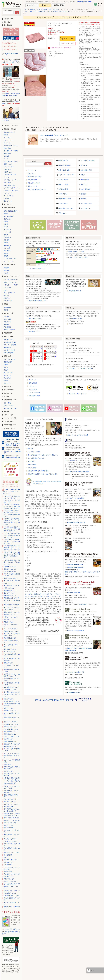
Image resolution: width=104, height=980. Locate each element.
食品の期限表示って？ (11, 741)
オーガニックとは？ (10, 881)
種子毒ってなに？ (9, 615)
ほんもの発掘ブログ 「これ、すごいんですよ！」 (43, 455)
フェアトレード (85, 208)
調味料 (6, 135)
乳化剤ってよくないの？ (11, 852)
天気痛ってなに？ (9, 622)
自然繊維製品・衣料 (65, 199)
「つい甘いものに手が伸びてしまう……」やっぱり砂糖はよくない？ (12, 541)
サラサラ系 (7, 251)
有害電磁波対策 (63, 189)
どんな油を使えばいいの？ (12, 884)
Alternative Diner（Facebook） (76, 567)
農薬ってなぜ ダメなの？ (12, 818)
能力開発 (83, 194)
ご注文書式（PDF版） (87, 369)
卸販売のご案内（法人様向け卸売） (39, 471)
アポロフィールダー (44, 596)
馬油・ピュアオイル (10, 282)
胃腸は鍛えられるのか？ (11, 598)
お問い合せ (88, 2)
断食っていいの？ (9, 593)
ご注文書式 (72, 369)
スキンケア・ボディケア (66, 175)
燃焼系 (6, 224)
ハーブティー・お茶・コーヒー (12, 175)
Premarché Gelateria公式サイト (76, 522)
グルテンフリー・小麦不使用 (12, 191)
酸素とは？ (7, 857)
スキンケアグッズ (9, 293)
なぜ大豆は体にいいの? (11, 729)
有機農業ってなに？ (10, 596)
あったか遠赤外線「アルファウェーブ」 (49, 9)
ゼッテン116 (49, 598)
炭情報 (6, 310)
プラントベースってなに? (12, 753)
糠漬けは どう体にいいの (12, 820)
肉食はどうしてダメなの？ (12, 874)
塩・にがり (7, 138)
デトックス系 (8, 373)
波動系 (6, 365)
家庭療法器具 (8, 362)
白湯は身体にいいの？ (11, 690)
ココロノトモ (63, 194)
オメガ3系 (7, 248)
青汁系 (6, 214)
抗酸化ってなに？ (9, 708)
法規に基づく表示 (34, 396)
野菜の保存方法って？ (11, 860)
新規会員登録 (33, 383)
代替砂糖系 (7, 237)
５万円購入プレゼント (11, 50)
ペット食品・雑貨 (86, 203)
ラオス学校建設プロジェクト (37, 458)
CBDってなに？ (9, 583)
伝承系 (6, 227)
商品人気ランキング (34, 183)
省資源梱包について (75, 291)
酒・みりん (84, 165)
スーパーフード (9, 196)
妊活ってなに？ (9, 619)
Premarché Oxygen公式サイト (76, 672)
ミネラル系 (7, 230)
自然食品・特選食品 (65, 165)
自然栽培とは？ (9, 876)
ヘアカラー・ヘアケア (11, 285)
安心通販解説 (8, 25)
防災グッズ (7, 322)
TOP (92, 970)
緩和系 (6, 381)
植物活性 (7, 324)
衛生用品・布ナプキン (11, 408)
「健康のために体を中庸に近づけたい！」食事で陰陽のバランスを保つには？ (12, 506)
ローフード (7, 198)
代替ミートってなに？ (11, 617)
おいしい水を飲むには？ (11, 737)
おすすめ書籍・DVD (10, 425)
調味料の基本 (8, 872)
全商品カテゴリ (63, 161)
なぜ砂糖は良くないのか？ (12, 896)
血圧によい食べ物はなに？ (12, 744)
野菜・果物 (7, 183)
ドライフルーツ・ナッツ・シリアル (12, 180)
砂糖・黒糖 (7, 148)
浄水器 (6, 273)
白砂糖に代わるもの (10, 841)
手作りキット (8, 201)
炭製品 (83, 175)
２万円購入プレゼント (11, 46)
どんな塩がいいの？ (10, 893)
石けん (6, 290)
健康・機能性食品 (64, 170)
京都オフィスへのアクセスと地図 (78, 435)
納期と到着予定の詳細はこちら (37, 301)
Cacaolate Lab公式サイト (74, 593)
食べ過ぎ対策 (8, 855)
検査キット (7, 383)
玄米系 (6, 222)
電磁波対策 (7, 348)
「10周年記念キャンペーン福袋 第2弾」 (12, 451)
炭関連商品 (7, 307)
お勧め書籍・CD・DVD (66, 208)
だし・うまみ (8, 140)
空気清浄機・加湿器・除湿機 (12, 342)
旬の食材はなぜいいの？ (11, 724)
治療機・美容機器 (9, 350)
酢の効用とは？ (9, 739)
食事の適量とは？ (9, 764)
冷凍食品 (7, 156)
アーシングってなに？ (11, 629)
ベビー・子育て (63, 203)
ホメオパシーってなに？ (11, 586)
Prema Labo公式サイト (74, 692)
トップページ (32, 170)
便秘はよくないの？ (10, 569)
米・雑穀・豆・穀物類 (11, 151)
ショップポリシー (34, 393)
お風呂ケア (7, 298)
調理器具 (7, 268)
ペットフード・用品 (10, 418)
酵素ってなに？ (9, 699)
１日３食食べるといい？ (11, 687)
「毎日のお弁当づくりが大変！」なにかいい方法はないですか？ (12, 562)
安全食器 (7, 271)
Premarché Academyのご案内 (76, 631)
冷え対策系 (42, 11)
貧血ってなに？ (9, 610)
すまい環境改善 (85, 189)
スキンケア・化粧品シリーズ (12, 280)
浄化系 (6, 370)
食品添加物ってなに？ (11, 732)
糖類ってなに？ (9, 663)
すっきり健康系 (9, 216)
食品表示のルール (9, 828)
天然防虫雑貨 (85, 180)
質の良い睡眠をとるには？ (12, 701)
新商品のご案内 (33, 180)
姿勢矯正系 (7, 375)
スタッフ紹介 (32, 468)
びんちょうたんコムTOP (43, 700)
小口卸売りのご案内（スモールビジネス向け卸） (43, 474)
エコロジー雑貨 (63, 180)
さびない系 (7, 219)
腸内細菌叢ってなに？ (11, 591)
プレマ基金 (31, 461)
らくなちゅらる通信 (34, 452)
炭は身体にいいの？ (10, 649)
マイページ (32, 380)
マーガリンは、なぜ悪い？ (12, 891)
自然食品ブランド (9, 132)
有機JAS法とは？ (9, 879)
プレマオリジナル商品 (88, 161)
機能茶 (6, 256)
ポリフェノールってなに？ (12, 607)
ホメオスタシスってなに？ (12, 581)
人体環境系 (7, 327)
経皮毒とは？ (8, 865)
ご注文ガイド (33, 386)
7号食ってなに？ (9, 588)
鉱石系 (6, 367)
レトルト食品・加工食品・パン (12, 161)
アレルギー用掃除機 (10, 345)
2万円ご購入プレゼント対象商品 (61, 48)
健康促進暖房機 (9, 353)
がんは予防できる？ (10, 571)
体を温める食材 (9, 807)
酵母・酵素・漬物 (9, 185)
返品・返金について (35, 318)
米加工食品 (7, 153)
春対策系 (7, 240)
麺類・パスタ (8, 164)
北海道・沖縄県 (73, 252)
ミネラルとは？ (9, 771)
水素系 (6, 235)
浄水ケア (7, 296)
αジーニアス (29, 594)
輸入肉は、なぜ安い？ (11, 839)
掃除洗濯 (7, 316)
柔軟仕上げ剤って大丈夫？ (12, 907)
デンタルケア (8, 301)
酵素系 (6, 243)
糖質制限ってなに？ (10, 802)
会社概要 (80, 2)
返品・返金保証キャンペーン (37, 189)
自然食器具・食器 (86, 170)
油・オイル (7, 143)
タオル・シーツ (9, 406)
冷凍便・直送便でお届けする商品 (78, 257)
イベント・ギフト (9, 428)
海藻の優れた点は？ (10, 734)
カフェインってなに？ (11, 722)
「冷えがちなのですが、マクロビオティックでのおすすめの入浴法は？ (12, 529)
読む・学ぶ (31, 173)
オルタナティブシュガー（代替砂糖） (12, 146)
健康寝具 (32, 9)
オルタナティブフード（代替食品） (12, 188)
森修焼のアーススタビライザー (44, 594)
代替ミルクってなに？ (11, 727)
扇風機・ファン (9, 340)
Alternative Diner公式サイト (75, 565)
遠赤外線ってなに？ (10, 711)
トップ (25, 9)
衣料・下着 (7, 403)
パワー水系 (7, 232)
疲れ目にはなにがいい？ (11, 631)
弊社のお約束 (32, 464)
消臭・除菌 (7, 319)
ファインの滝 (32, 596)
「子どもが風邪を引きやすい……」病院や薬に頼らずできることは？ (12, 535)
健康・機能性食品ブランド (12, 211)
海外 (83, 252)
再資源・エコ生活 (9, 330)
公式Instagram (83, 604)
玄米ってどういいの (10, 823)
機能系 (6, 253)
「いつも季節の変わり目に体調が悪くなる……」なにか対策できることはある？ (12, 548)
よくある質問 (33, 389)
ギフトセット (63, 213)
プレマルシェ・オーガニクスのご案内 (78, 472)
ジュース (7, 177)
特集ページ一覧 (33, 186)
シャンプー (7, 288)
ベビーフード (8, 193)
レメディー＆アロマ (10, 259)
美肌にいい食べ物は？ (11, 578)
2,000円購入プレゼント (11, 43)
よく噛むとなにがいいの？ (12, 692)
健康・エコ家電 (63, 184)
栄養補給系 (7, 245)
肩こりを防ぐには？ (10, 638)
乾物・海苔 (7, 169)
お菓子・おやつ (9, 172)
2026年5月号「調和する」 (12, 929)
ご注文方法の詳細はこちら (37, 269)
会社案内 (30, 449)
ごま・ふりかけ (9, 167)
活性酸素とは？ (9, 862)
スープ (6, 159)
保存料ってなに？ (9, 825)
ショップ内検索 (8, 10)
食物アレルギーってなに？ (12, 612)
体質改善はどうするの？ (11, 605)
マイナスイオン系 (9, 359)
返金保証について (34, 331)
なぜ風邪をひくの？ (10, 567)
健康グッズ (33, 11)
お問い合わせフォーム (75, 318)
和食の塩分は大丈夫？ (11, 799)
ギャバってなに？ (9, 652)
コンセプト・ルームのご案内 (76, 498)
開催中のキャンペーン (35, 177)
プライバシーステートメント (78, 394)
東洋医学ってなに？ (10, 746)
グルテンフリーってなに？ (12, 804)
